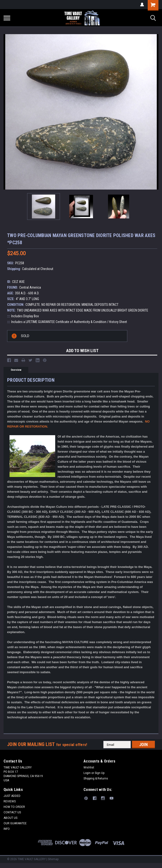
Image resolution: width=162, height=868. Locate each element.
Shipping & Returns (96, 778)
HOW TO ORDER (14, 807)
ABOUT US (10, 818)
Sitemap (53, 859)
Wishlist (89, 767)
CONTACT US (12, 812)
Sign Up (100, 773)
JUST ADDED (12, 796)
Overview (16, 370)
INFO (7, 829)
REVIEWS (10, 801)
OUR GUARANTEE (15, 823)
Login (87, 773)
